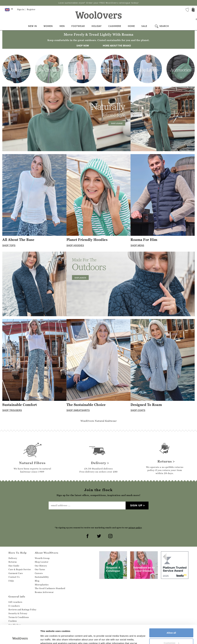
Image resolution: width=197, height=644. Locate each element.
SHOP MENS (137, 245)
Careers (39, 573)
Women (48, 26)
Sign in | (21, 9)
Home (131, 26)
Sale (144, 26)
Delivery (13, 558)
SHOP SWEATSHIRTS (78, 410)
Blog (37, 581)
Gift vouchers (15, 602)
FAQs (11, 581)
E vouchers (14, 606)
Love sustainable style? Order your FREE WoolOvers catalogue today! (99, 3)
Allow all (171, 615)
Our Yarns (40, 569)
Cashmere (115, 26)
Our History (41, 566)
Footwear (78, 26)
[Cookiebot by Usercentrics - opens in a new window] (20, 638)
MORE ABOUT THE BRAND (115, 46)
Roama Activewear (44, 592)
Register (31, 9)
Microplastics (42, 585)
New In (33, 26)
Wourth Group (42, 558)
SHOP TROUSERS (12, 410)
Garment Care (16, 573)
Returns (13, 562)
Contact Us (14, 577)
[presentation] (98, 518)
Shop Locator (42, 562)
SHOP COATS (138, 410)
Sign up (136, 505)
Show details (47, 638)
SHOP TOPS (9, 245)
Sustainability (42, 577)
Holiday (97, 26)
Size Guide (14, 566)
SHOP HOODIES (75, 245)
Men (62, 26)
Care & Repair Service (20, 569)
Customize (171, 625)
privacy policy (135, 528)
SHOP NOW (83, 46)
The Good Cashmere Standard (50, 588)
